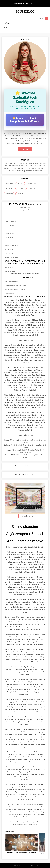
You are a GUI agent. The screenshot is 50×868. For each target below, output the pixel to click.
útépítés (21, 189)
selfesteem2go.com (11, 281)
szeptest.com (9, 217)
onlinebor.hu (9, 233)
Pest (38, 168)
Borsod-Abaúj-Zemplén (31, 163)
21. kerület (31, 455)
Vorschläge (10, 189)
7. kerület (14, 445)
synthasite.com (10, 293)
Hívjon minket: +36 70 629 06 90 (24, 3)
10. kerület (35, 445)
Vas (31, 171)
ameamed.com (9, 225)
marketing (9, 194)
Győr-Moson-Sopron (22, 166)
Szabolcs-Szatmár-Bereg (17, 171)
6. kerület (25, 443)
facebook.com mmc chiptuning (15, 289)
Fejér (13, 166)
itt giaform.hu (25, 207)
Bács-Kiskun (8, 163)
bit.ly (6, 229)
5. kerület (42, 440)
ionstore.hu (9, 267)
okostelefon (32, 183)
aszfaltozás (10, 183)
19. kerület (16, 455)
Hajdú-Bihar (33, 166)
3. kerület (28, 440)
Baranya (16, 163)
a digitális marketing (19, 138)
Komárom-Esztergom (24, 168)
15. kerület (31, 450)
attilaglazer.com (11, 221)
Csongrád (8, 166)
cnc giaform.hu (25, 210)
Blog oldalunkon (26, 141)
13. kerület (16, 450)
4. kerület (35, 440)
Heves (40, 166)
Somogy (43, 168)
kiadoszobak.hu (10, 271)
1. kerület (14, 440)
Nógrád (34, 168)
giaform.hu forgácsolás (13, 213)
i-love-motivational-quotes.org (15, 285)
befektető (32, 189)
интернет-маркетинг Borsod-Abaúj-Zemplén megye (21, 852)
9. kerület (28, 445)
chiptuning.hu (9, 237)
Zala (41, 171)
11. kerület (42, 445)
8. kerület (21, 445)
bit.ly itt (7, 241)
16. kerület (39, 450)
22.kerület (39, 455)
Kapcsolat (7, 28)
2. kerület (21, 440)
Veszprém (36, 171)
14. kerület (23, 450)
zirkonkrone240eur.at (12, 246)
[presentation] (42, 844)
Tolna (27, 171)
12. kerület (25, 448)
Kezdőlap (6, 23)
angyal (21, 183)
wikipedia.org (9, 250)
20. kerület (23, 455)
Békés (21, 163)
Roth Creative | (31, 866)
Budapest (43, 163)
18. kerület (28, 453)
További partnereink (12, 258)
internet (20, 194)
